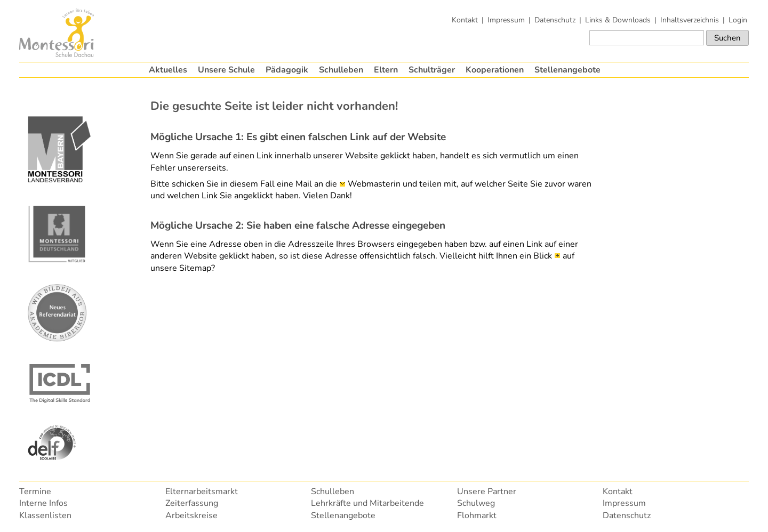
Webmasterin (374, 184)
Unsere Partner (487, 491)
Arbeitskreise (191, 515)
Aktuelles (168, 70)
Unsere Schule (226, 70)
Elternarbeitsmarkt (202, 491)
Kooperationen (495, 70)
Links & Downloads (618, 20)
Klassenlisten (45, 515)
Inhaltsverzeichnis (690, 20)
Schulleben (341, 70)
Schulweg (476, 503)
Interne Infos (43, 503)
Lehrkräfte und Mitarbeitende (367, 503)
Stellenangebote (567, 70)
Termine (35, 491)
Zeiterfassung (192, 503)
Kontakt (465, 20)
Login (738, 20)
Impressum (506, 20)
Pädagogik (287, 70)
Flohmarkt (477, 515)
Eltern (386, 70)
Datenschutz (555, 20)
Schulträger (432, 70)
